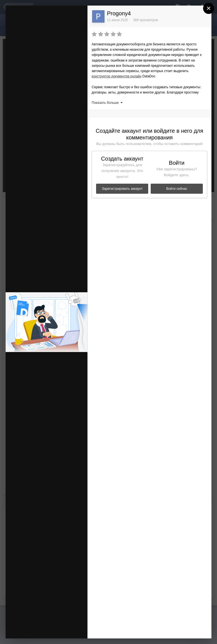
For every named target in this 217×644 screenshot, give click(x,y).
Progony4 (119, 13)
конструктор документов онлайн (117, 76)
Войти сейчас (177, 189)
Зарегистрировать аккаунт (122, 189)
